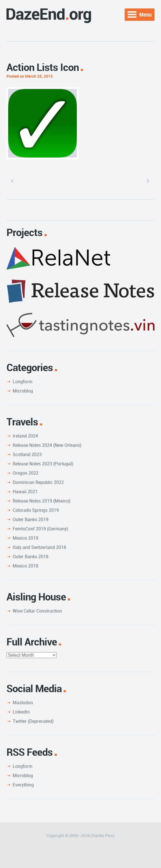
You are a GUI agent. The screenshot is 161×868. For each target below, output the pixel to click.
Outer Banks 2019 (31, 519)
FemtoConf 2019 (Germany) (40, 529)
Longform (23, 382)
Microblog (23, 391)
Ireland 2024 (25, 436)
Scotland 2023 (27, 454)
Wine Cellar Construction (37, 611)
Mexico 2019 (25, 538)
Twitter (33, 721)
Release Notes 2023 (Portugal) (43, 464)
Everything (23, 785)
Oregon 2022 (26, 473)
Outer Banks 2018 (31, 557)
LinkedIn (21, 712)
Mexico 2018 (25, 566)
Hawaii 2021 (25, 492)
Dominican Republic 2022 (38, 482)
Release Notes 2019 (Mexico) (42, 501)
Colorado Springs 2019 (36, 510)
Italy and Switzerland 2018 (39, 547)
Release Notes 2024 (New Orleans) (47, 445)
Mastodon (23, 703)
